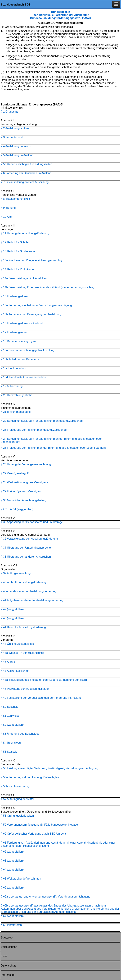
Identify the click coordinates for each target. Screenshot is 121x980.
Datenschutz (9, 966)
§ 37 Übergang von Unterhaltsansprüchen (27, 548)
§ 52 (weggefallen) (12, 725)
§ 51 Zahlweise (10, 716)
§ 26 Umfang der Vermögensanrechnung (26, 464)
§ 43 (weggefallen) (12, 618)
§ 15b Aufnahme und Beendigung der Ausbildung (31, 314)
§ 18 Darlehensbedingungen (18, 341)
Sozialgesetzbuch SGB (16, 5)
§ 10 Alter (7, 217)
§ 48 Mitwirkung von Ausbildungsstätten (25, 689)
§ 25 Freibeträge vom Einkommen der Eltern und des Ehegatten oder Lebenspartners (53, 448)
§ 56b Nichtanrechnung (15, 786)
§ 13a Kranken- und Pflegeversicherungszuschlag (31, 260)
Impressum (8, 975)
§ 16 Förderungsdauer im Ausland (22, 323)
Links (4, 956)
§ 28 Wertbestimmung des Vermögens (24, 482)
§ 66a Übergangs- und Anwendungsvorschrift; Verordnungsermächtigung (46, 897)
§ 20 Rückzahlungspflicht (16, 395)
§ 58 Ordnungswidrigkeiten (17, 816)
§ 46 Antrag (8, 662)
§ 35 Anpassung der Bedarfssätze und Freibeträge (32, 522)
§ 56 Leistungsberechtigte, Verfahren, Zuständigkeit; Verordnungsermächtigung (50, 768)
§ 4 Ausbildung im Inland (16, 146)
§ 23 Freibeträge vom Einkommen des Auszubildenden (35, 430)
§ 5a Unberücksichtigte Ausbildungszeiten (26, 164)
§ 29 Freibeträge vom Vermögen (21, 491)
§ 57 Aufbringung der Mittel (17, 799)
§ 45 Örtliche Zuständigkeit (17, 644)
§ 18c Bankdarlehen (13, 368)
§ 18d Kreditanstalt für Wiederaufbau (23, 377)
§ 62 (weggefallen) (12, 852)
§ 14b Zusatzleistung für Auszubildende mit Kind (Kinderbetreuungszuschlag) (48, 287)
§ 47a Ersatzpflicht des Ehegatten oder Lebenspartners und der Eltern (44, 680)
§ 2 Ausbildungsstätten (15, 128)
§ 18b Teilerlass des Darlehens (20, 359)
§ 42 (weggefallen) (12, 609)
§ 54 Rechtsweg (11, 743)
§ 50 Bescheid (10, 707)
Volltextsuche (9, 947)
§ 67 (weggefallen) (12, 916)
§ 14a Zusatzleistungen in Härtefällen (24, 278)
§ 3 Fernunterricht (12, 137)
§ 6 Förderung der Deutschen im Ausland (26, 173)
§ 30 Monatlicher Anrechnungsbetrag (24, 500)
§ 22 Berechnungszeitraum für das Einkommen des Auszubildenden (42, 421)
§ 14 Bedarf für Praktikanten (18, 269)
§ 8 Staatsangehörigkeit (15, 199)
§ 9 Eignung (8, 208)
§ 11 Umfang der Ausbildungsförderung (25, 233)
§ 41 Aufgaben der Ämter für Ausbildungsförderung (32, 600)
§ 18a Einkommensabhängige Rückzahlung (28, 350)
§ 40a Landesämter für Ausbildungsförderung (29, 591)
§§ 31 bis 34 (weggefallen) (17, 509)
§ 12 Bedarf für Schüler (15, 242)
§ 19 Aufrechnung (12, 386)
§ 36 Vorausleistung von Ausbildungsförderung (29, 539)
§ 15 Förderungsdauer (15, 296)
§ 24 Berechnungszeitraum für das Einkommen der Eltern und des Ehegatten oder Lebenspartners (51, 440)
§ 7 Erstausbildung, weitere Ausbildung (25, 182)
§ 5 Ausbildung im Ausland (17, 155)
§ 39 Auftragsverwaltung (16, 573)
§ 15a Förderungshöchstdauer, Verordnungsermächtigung (36, 305)
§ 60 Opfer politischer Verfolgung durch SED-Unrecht (33, 834)
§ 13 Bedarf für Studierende (18, 251)
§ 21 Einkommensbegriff (16, 412)
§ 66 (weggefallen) (12, 888)
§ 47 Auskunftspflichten (15, 671)
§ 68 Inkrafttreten (11, 925)
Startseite (7, 938)
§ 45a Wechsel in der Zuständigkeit (23, 653)
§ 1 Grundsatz (10, 112)
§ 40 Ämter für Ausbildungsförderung (23, 582)
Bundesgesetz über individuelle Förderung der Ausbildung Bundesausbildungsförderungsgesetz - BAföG (60, 15)
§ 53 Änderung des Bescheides (20, 734)
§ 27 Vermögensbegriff (15, 473)
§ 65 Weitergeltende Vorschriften (21, 879)
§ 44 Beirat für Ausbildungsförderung (23, 627)
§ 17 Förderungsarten (14, 332)
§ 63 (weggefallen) (12, 861)
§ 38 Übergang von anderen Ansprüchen (26, 557)
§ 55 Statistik (9, 752)
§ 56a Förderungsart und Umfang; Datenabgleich (31, 777)
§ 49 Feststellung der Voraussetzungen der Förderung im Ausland (41, 698)
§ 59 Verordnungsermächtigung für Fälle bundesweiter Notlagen (40, 825)
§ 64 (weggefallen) (12, 870)
